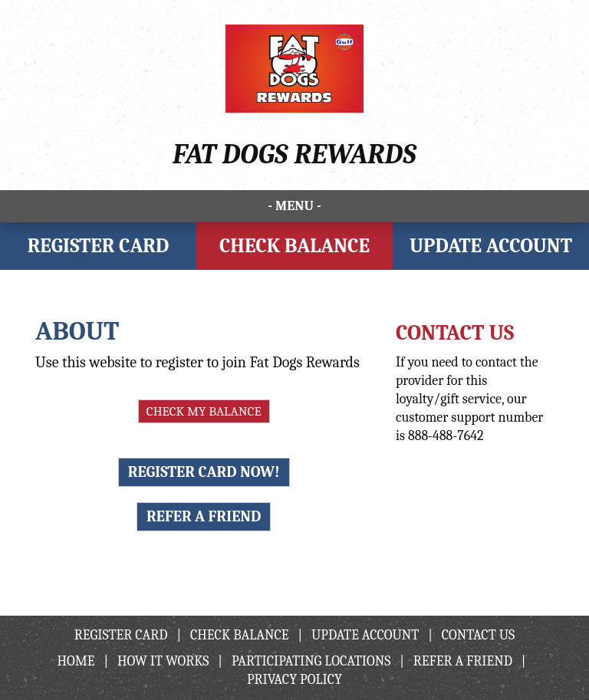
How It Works (163, 661)
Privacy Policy (294, 680)
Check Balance (294, 246)
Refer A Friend (204, 516)
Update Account (491, 246)
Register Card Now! (204, 472)
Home (76, 661)
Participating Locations (311, 661)
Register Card (99, 246)
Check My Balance (204, 411)
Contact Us (478, 635)
